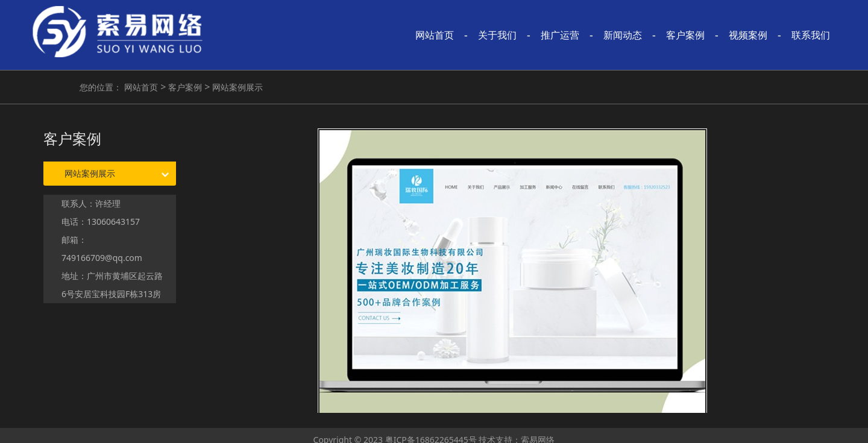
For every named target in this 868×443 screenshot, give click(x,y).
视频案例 (748, 35)
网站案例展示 (236, 87)
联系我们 (811, 35)
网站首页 (435, 35)
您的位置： (101, 87)
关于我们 (497, 35)
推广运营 (560, 35)
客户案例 (685, 35)
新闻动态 (623, 35)
